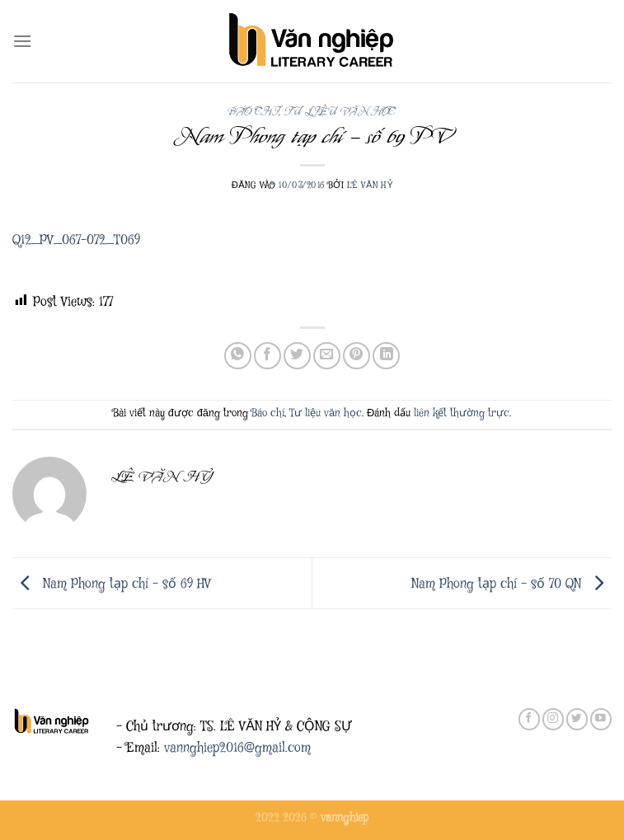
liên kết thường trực (462, 413)
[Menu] (22, 41)
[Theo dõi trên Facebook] (529, 719)
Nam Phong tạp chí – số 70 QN (511, 584)
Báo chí (253, 112)
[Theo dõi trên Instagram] (553, 719)
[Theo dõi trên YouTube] (601, 719)
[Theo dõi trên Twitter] (577, 719)
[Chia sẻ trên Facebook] (267, 356)
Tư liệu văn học (340, 112)
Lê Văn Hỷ (370, 185)
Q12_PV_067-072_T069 (76, 240)
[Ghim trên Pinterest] (357, 356)
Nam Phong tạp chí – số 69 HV (112, 584)
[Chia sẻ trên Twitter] (297, 356)
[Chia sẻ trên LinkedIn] (386, 356)
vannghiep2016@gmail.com (237, 748)
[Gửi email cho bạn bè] (327, 356)
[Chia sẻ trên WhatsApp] (238, 356)
